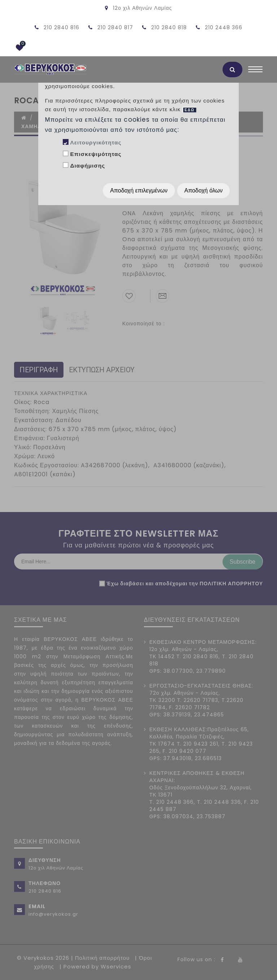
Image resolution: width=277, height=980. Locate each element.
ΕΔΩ (190, 110)
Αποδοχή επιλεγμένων (139, 190)
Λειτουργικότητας (96, 142)
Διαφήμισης (87, 166)
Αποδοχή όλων (203, 190)
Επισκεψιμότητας (96, 154)
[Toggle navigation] (255, 71)
